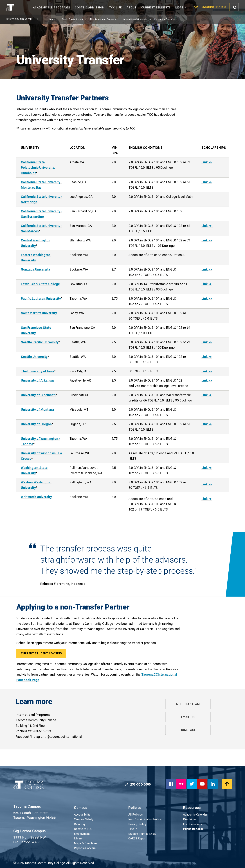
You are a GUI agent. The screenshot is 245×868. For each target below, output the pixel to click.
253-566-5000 (138, 784)
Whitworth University (36, 497)
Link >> (207, 162)
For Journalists (193, 824)
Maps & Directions (86, 843)
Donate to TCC (83, 829)
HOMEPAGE (188, 730)
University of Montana (37, 409)
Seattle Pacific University (40, 342)
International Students (137, 19)
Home (54, 19)
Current (156, 8)
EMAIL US (188, 717)
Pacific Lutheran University (41, 298)
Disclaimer (190, 819)
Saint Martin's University (39, 313)
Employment (82, 834)
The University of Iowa (37, 371)
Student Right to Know (142, 834)
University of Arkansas (38, 380)
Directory (80, 824)
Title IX (133, 829)
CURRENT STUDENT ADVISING (41, 653)
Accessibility (82, 815)
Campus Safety (84, 819)
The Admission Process (105, 19)
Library (78, 838)
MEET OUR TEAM (188, 704)
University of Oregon (36, 424)
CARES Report (137, 838)
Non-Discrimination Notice (145, 819)
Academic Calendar (195, 815)
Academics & (51, 8)
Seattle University (34, 357)
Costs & (90, 8)
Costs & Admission (74, 19)
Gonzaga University (35, 269)
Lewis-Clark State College (40, 284)
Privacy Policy (137, 824)
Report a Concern (85, 848)
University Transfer (23, 19)
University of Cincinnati (38, 395)
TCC (115, 8)
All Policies (136, 815)
